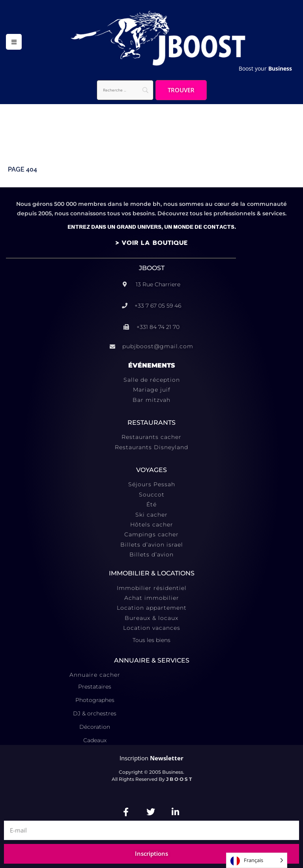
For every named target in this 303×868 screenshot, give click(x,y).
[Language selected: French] (257, 860)
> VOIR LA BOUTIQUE (152, 243)
